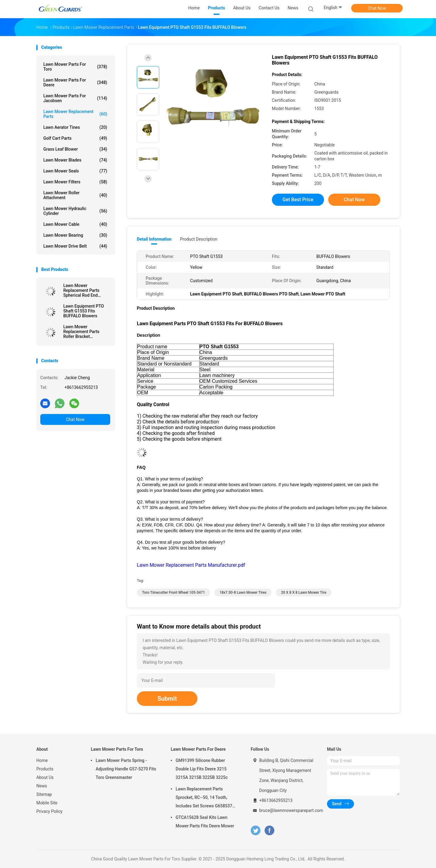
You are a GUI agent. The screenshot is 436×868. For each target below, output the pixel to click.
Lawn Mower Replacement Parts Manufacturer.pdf (191, 565)
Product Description (198, 239)
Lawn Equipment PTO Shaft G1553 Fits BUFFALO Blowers (84, 311)
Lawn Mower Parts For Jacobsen (75, 98)
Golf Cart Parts (75, 138)
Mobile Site (47, 803)
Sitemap (44, 794)
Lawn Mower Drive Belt (75, 246)
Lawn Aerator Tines (75, 127)
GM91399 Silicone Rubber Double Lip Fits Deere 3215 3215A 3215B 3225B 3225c (202, 769)
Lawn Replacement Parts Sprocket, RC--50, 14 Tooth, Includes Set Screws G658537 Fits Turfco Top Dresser (204, 798)
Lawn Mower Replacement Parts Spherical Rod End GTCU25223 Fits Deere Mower (85, 290)
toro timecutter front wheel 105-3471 (173, 593)
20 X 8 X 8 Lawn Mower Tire (304, 593)
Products (45, 769)
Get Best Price (298, 200)
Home (42, 760)
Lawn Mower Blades (75, 160)
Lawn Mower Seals (75, 171)
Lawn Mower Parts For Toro (75, 67)
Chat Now (377, 8)
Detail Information (154, 239)
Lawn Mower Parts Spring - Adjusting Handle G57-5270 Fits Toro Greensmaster (126, 769)
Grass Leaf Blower (75, 149)
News (42, 786)
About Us (45, 777)
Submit (167, 699)
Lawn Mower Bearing (75, 235)
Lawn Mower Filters (75, 182)
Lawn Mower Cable (75, 224)
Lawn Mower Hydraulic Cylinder (75, 211)
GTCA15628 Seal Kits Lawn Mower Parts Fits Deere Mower (205, 822)
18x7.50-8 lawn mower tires (243, 593)
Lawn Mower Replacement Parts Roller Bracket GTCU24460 (81, 332)
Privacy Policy (49, 811)
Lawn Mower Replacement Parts (75, 114)
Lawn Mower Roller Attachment (75, 195)
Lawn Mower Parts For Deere (75, 82)
